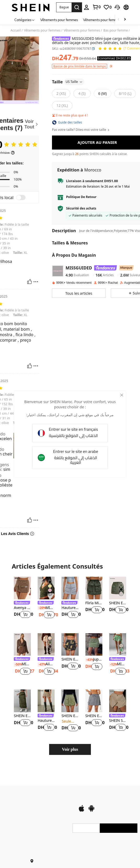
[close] (119, 397)
